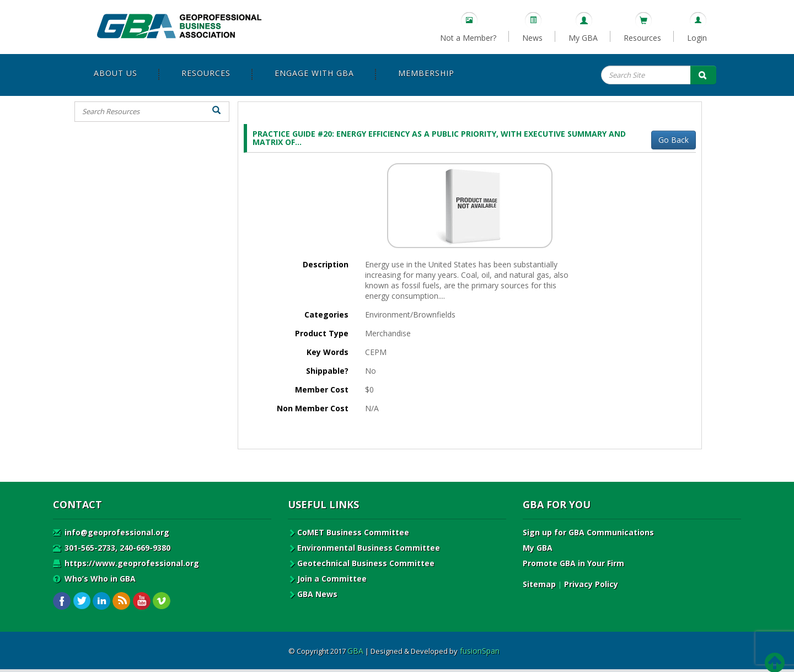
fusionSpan (480, 651)
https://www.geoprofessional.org (126, 563)
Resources (642, 38)
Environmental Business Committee (364, 548)
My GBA (583, 38)
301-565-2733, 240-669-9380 (112, 548)
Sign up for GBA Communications (588, 532)
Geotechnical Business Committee (361, 563)
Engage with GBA (314, 73)
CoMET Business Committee (348, 532)
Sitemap (539, 584)
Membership (426, 73)
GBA (355, 651)
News (532, 38)
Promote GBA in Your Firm (573, 563)
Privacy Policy (591, 584)
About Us (116, 73)
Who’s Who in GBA (94, 579)
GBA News (313, 594)
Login (697, 38)
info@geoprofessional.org (111, 532)
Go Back (674, 140)
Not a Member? (468, 38)
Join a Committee (327, 579)
